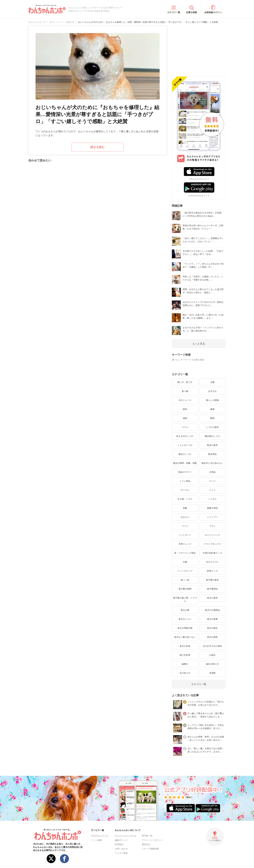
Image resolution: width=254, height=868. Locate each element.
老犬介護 (185, 610)
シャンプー (212, 517)
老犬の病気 (212, 637)
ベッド (212, 490)
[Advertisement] (199, 48)
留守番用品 (212, 589)
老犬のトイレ (185, 619)
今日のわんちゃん (100, 836)
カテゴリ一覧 (174, 12)
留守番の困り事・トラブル (185, 600)
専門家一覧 (147, 836)
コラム (185, 427)
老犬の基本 (212, 598)
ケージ (212, 481)
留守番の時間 (185, 589)
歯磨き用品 (212, 508)
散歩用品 (212, 454)
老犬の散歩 (212, 628)
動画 (212, 418)
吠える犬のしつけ (185, 436)
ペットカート (185, 535)
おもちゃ (185, 517)
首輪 (185, 508)
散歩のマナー (185, 472)
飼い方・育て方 (185, 382)
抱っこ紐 (185, 580)
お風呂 (212, 655)
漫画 (185, 418)
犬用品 (212, 472)
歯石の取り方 (212, 664)
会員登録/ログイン (213, 12)
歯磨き (185, 664)
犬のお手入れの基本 (212, 646)
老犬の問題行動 (185, 628)
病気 (185, 409)
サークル (185, 490)
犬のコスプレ (212, 562)
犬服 (185, 562)
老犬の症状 (185, 646)
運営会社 (146, 844)
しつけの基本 (212, 427)
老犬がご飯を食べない (185, 637)
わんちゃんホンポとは (126, 836)
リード (185, 526)
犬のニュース (185, 400)
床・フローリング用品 (185, 553)
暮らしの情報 (212, 400)
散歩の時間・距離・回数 (185, 463)
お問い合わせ (121, 849)
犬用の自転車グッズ (212, 553)
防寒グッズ (212, 571)
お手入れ (212, 391)
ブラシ (212, 526)
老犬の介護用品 (212, 610)
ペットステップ (185, 571)
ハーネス (212, 499)
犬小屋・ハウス (185, 499)
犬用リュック (185, 544)
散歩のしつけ (185, 454)
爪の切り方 (185, 673)
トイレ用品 (185, 481)
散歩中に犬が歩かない (212, 463)
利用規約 (119, 844)
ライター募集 (121, 853)
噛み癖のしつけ (212, 436)
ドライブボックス (212, 544)
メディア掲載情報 (150, 849)
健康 (212, 409)
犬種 (212, 382)
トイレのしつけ (185, 445)
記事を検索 (192, 12)
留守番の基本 (212, 580)
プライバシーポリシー (152, 840)
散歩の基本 (212, 445)
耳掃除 (212, 673)
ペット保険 (97, 840)
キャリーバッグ (212, 535)
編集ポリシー (121, 840)
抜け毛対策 (185, 655)
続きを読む (98, 147)
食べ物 (185, 391)
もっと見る (199, 344)
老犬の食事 (212, 619)
